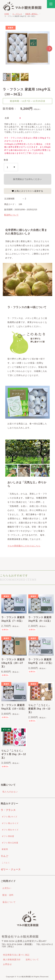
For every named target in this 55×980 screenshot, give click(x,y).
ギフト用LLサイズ (10, 823)
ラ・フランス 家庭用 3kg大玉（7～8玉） (13, 619)
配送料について (11, 215)
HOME (7, 14)
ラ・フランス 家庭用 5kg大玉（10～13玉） (14, 707)
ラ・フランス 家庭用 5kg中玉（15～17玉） (41, 661)
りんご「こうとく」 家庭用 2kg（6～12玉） (40, 709)
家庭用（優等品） (32, 14)
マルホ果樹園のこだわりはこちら (24, 546)
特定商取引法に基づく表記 (16, 955)
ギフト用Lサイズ (10, 817)
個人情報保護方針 (12, 960)
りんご (4, 856)
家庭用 (5, 849)
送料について (32, 960)
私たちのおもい (10, 792)
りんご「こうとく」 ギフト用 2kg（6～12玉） (14, 754)
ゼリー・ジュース (11, 869)
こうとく (6, 863)
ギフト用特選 (8, 836)
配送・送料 (8, 895)
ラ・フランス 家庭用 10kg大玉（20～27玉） (13, 663)
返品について (9, 902)
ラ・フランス (17, 14)
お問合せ (7, 964)
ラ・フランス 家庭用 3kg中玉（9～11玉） (40, 619)
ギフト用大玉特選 (10, 843)
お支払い (7, 888)
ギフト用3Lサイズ (10, 830)
